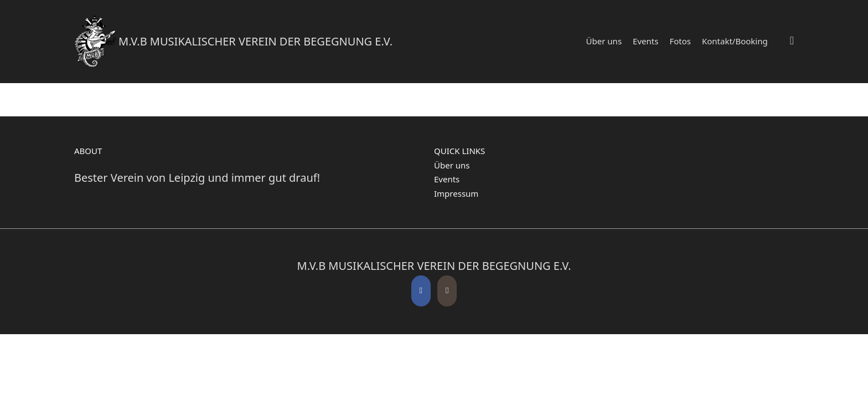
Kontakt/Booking (735, 41)
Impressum (456, 193)
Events (645, 41)
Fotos (680, 41)
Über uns (604, 41)
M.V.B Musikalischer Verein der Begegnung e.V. (255, 41)
